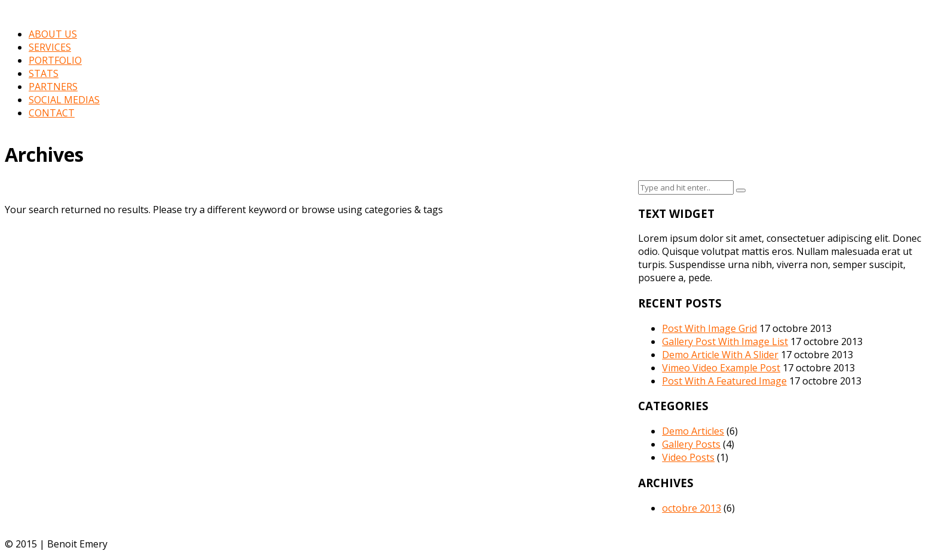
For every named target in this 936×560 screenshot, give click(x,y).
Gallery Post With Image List (725, 341)
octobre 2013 (692, 508)
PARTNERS (53, 87)
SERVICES (50, 47)
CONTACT (52, 113)
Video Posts (688, 457)
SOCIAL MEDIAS (64, 100)
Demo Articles (693, 431)
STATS (44, 73)
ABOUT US (53, 34)
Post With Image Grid (709, 328)
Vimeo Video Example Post (721, 368)
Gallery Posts (691, 444)
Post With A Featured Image (724, 381)
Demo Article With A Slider (720, 355)
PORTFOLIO (55, 60)
